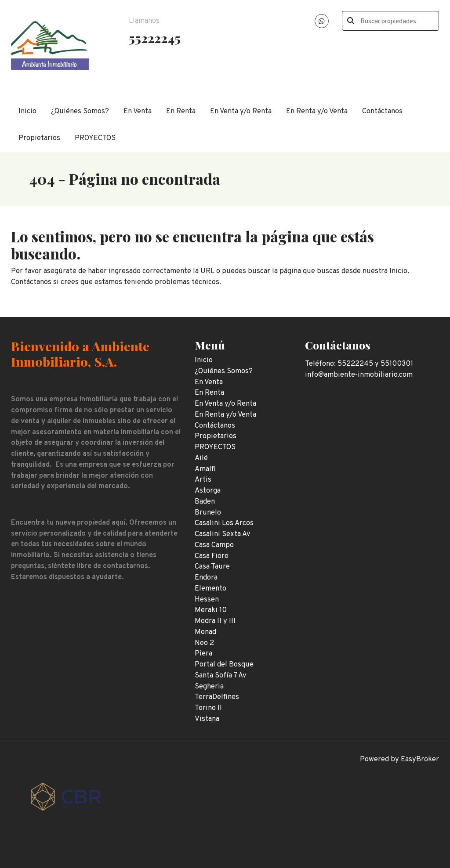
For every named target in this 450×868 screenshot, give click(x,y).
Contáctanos (382, 111)
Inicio (27, 111)
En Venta (138, 111)
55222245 (155, 38)
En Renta (181, 111)
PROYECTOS (95, 138)
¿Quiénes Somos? (80, 111)
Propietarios (39, 138)
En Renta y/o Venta (317, 111)
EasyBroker (420, 759)
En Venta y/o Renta (241, 111)
